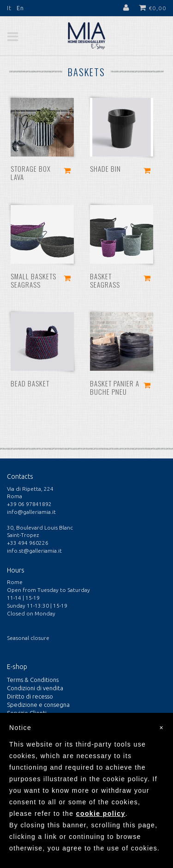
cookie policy (101, 814)
